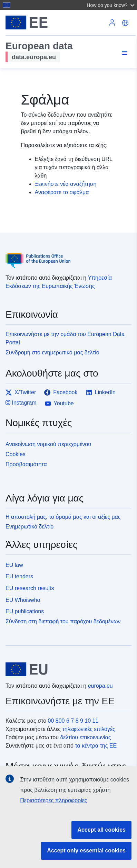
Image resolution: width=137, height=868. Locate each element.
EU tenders (19, 576)
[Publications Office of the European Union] (66, 255)
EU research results (30, 588)
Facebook (61, 392)
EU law (14, 565)
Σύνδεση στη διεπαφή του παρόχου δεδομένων (63, 621)
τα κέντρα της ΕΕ (96, 746)
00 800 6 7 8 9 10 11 (73, 721)
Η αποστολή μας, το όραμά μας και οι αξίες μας (63, 517)
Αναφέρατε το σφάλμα (62, 192)
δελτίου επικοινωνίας (85, 737)
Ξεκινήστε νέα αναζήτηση (66, 184)
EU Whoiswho (23, 600)
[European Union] (66, 669)
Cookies (16, 454)
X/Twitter (21, 392)
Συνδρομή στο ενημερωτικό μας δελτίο (52, 352)
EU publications (25, 611)
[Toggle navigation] (124, 53)
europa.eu (100, 686)
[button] (111, 5)
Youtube (59, 404)
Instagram (21, 403)
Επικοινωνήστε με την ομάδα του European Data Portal (65, 338)
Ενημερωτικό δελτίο (30, 527)
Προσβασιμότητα (26, 464)
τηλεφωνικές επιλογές (89, 729)
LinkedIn (101, 392)
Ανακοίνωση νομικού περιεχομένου (48, 444)
